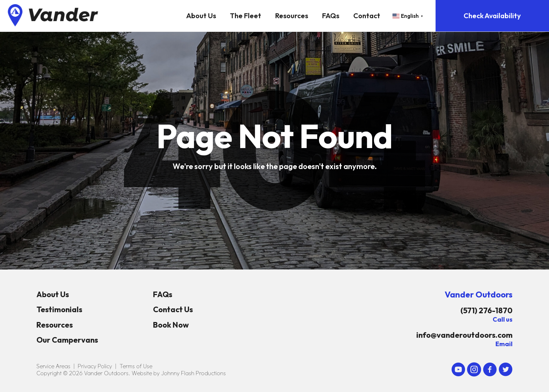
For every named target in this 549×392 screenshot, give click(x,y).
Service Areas (53, 366)
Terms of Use (136, 366)
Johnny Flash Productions (193, 373)
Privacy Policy (95, 366)
